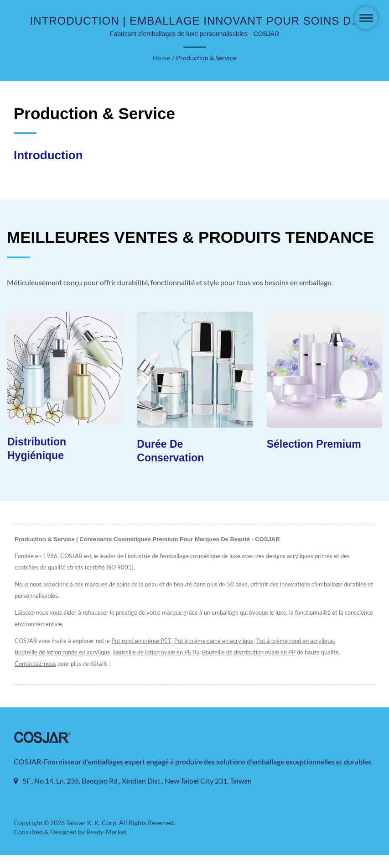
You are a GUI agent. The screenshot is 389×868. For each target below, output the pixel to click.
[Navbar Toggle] (366, 18)
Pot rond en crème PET (144, 641)
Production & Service (206, 58)
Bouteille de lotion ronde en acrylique (63, 653)
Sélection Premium (314, 444)
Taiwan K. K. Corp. (92, 836)
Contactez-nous (35, 664)
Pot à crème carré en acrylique (219, 641)
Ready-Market (108, 845)
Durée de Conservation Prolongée (170, 458)
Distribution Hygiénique (37, 449)
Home (162, 58)
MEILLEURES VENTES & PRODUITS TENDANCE (190, 237)
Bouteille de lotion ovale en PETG (159, 653)
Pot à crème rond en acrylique (302, 641)
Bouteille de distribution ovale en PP (254, 653)
